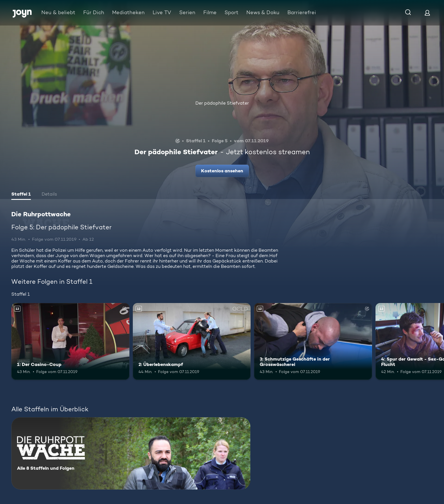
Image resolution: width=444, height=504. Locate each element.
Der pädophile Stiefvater (222, 103)
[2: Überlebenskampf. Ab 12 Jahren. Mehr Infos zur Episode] (192, 341)
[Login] (427, 13)
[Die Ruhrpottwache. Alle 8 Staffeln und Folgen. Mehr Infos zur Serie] (131, 453)
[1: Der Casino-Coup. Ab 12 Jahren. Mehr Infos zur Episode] (70, 341)
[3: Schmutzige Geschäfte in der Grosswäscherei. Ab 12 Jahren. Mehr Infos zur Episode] (313, 341)
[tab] (21, 195)
